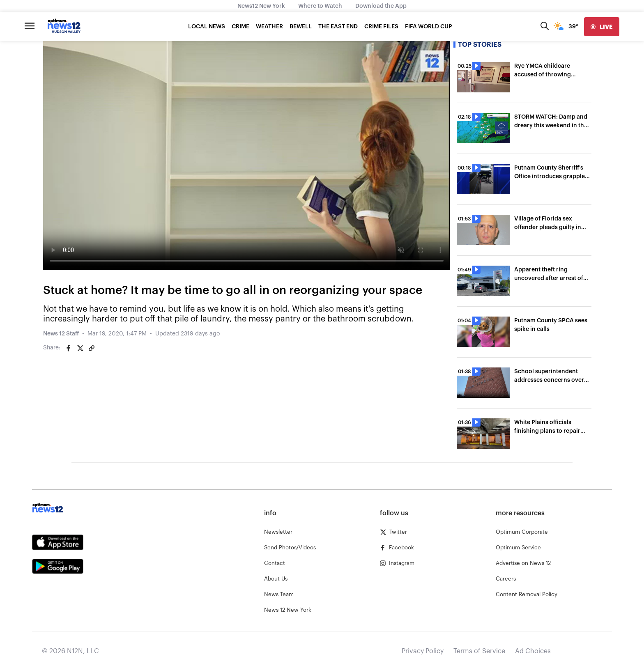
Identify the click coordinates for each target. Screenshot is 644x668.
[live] (602, 27)
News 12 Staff (61, 334)
